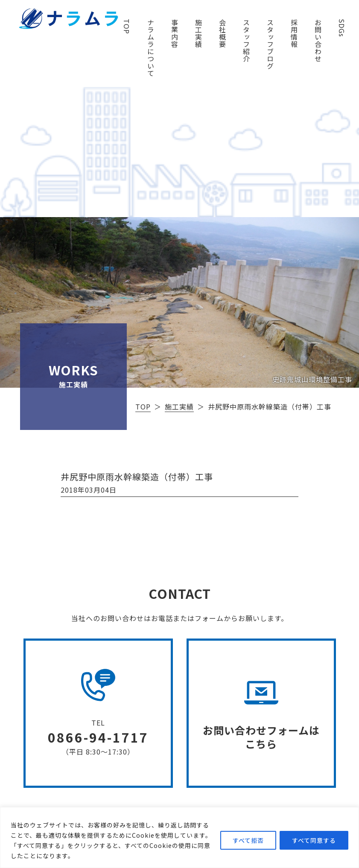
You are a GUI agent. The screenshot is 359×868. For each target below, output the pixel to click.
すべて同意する (314, 840)
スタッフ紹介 (246, 41)
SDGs (342, 28)
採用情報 (294, 33)
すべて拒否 (248, 840)
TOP (127, 26)
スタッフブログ (270, 44)
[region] (179, 838)
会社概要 (222, 33)
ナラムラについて (151, 48)
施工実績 (198, 33)
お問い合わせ (318, 41)
